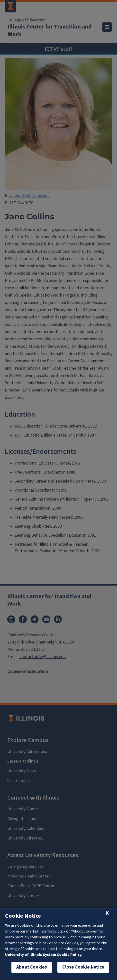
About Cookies (32, 967)
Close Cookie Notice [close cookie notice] (83, 967)
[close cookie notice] (107, 913)
